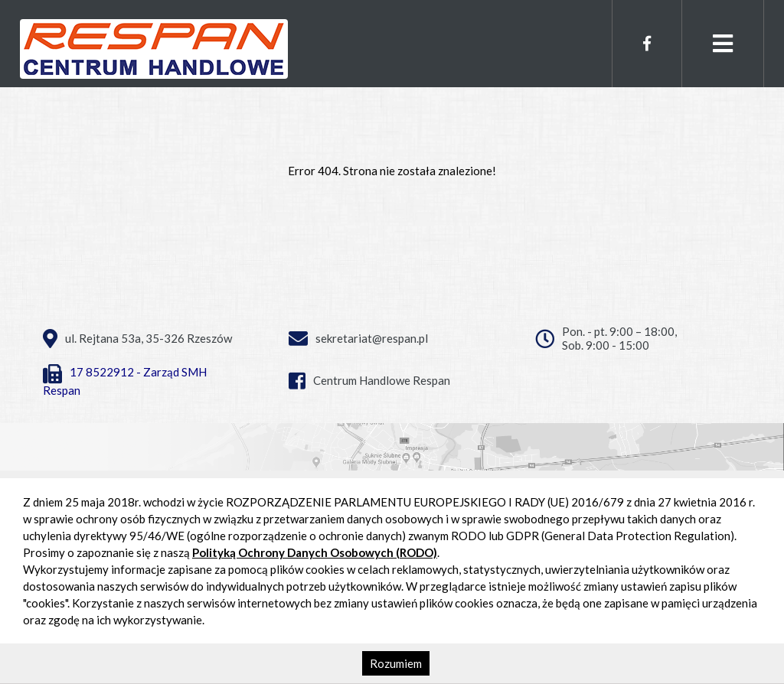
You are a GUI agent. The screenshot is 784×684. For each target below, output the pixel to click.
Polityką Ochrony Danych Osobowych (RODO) (315, 552)
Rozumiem (396, 663)
